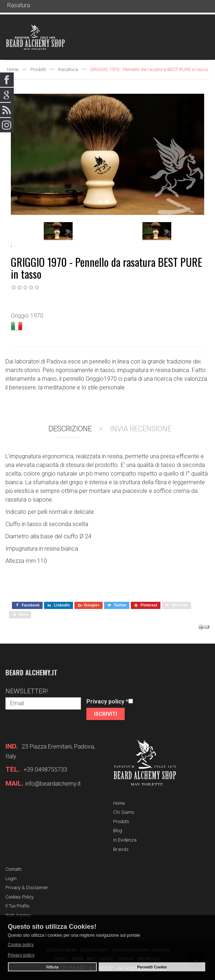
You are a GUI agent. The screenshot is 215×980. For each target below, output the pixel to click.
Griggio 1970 (27, 316)
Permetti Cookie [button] (152, 967)
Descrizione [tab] (70, 429)
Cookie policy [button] (21, 945)
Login (11, 879)
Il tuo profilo (17, 906)
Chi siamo (124, 812)
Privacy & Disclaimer (27, 888)
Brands (121, 849)
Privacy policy (107, 701)
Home (13, 69)
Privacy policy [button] (21, 955)
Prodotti (38, 69)
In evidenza (125, 840)
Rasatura (68, 69)
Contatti (14, 869)
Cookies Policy (20, 897)
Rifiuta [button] (52, 967)
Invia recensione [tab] (141, 429)
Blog (118, 831)
